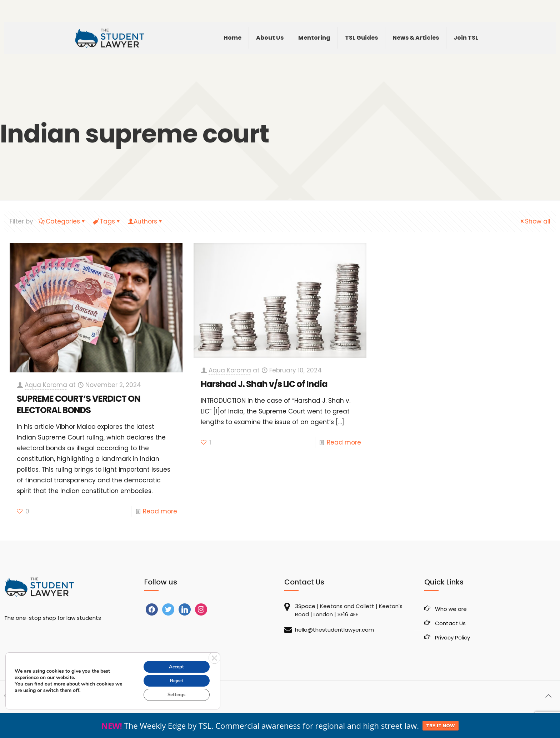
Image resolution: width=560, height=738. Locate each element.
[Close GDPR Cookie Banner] (214, 656)
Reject (174, 679)
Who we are (451, 609)
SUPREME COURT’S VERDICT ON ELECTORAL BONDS (79, 404)
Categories (62, 221)
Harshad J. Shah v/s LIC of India (264, 384)
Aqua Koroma (46, 385)
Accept (174, 664)
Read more (160, 511)
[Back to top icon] (548, 696)
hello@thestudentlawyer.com (334, 630)
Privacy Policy (452, 637)
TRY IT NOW (441, 726)
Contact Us (450, 623)
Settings (174, 694)
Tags (107, 221)
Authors (145, 221)
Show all (535, 221)
